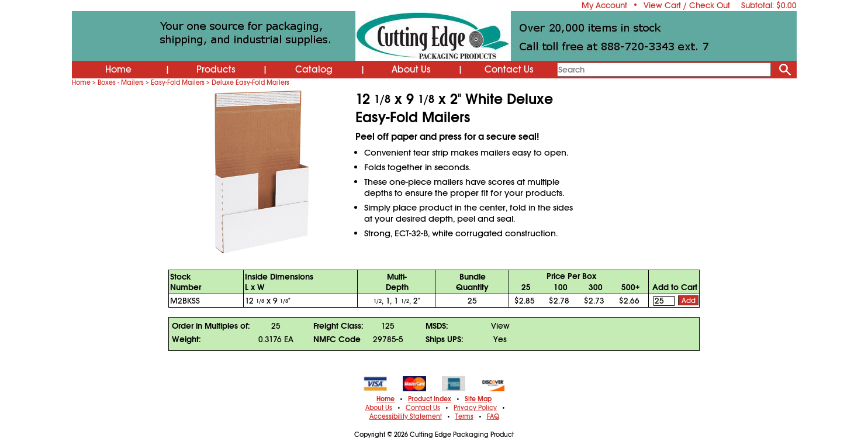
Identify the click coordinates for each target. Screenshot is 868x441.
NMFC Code (337, 339)
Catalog (314, 70)
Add (689, 301)
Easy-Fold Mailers (178, 82)
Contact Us (509, 70)
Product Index (430, 399)
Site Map (478, 399)
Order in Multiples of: (211, 326)
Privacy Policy (475, 408)
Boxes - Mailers (121, 82)
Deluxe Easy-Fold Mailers (250, 82)
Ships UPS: (445, 339)
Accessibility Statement (406, 416)
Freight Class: (338, 326)
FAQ (493, 416)
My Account (604, 5)
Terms (464, 416)
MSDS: (437, 326)
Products (216, 70)
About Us (411, 70)
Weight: (186, 339)
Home (118, 70)
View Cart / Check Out (687, 5)
